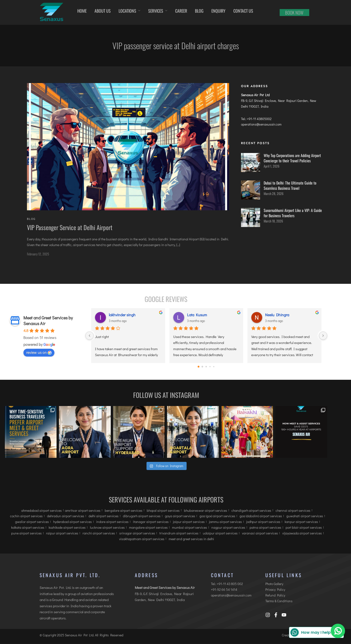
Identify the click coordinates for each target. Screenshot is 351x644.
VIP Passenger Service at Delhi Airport (70, 228)
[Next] (323, 336)
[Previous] (89, 336)
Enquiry (218, 11)
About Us (103, 11)
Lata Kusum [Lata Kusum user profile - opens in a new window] (197, 315)
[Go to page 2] (206, 367)
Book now (294, 12)
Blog (199, 11)
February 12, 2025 (38, 254)
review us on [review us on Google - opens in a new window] (39, 352)
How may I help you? (316, 632)
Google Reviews (166, 299)
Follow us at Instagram (166, 395)
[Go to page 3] (210, 367)
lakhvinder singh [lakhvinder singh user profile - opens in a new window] (122, 315)
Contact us (243, 11)
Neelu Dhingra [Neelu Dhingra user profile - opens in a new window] (277, 315)
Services (156, 11)
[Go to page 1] (202, 367)
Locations (127, 11)
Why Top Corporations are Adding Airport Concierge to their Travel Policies (292, 158)
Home (82, 11)
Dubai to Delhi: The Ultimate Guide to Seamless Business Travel (290, 186)
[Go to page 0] (199, 367)
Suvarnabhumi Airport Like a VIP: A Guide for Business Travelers (293, 213)
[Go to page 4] (214, 367)
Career (181, 11)
